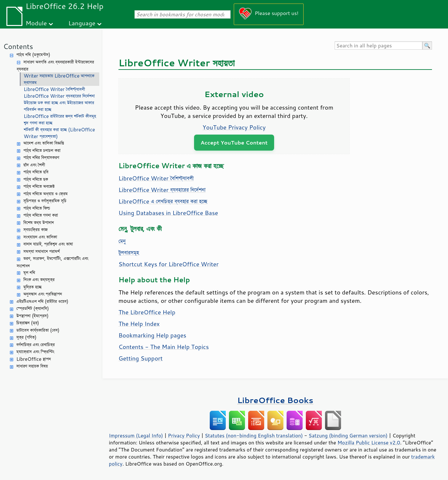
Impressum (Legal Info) (136, 435)
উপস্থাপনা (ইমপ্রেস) (33, 316)
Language (82, 23)
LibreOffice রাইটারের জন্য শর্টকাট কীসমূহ (60, 116)
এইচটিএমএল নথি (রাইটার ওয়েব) (42, 301)
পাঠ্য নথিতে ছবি (36, 172)
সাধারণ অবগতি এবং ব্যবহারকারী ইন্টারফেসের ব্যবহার (55, 66)
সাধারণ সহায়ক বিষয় (32, 366)
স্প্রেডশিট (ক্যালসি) (33, 308)
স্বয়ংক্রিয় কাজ (36, 230)
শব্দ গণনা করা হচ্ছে (38, 123)
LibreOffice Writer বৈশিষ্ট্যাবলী (54, 89)
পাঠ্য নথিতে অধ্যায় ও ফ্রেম (45, 194)
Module (36, 23)
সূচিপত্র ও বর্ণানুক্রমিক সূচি (45, 201)
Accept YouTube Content (234, 142)
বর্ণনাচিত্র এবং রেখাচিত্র (36, 345)
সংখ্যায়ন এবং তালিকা (40, 237)
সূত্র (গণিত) (26, 337)
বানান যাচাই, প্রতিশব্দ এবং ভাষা (48, 244)
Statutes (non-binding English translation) (254, 435)
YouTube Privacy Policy (234, 127)
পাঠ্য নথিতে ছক (36, 179)
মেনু (122, 241)
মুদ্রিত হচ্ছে (33, 287)
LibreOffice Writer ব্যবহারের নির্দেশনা (59, 96)
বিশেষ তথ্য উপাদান (39, 223)
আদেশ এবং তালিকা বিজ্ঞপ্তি (44, 143)
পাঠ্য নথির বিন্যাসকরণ (41, 157)
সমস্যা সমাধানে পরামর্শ (41, 251)
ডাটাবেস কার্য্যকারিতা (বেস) (38, 330)
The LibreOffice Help (147, 312)
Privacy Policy (184, 435)
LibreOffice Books (275, 400)
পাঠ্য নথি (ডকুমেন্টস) (33, 55)
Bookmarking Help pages (152, 335)
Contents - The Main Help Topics (164, 347)
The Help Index (139, 324)
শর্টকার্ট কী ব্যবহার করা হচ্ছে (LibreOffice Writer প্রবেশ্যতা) (59, 133)
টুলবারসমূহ (129, 252)
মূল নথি (29, 273)
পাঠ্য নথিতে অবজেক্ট (39, 186)
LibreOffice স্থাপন (34, 359)
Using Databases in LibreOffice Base (168, 213)
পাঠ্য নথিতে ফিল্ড (37, 208)
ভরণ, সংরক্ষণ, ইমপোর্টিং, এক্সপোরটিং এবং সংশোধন (53, 262)
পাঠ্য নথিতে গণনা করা (41, 215)
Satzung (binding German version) (348, 435)
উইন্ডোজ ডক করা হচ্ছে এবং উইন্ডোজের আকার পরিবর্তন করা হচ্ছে (59, 106)
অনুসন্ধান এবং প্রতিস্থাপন (43, 294)
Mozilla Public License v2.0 (369, 443)
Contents (18, 46)
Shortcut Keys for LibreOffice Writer (169, 264)
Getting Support (141, 358)
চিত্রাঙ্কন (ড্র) (28, 323)
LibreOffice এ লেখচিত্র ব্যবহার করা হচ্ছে (163, 201)
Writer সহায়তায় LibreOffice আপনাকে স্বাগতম (59, 79)
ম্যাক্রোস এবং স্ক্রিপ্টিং (35, 352)
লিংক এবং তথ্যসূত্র (39, 280)
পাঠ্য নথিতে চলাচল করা (42, 150)
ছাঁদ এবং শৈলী (34, 165)
